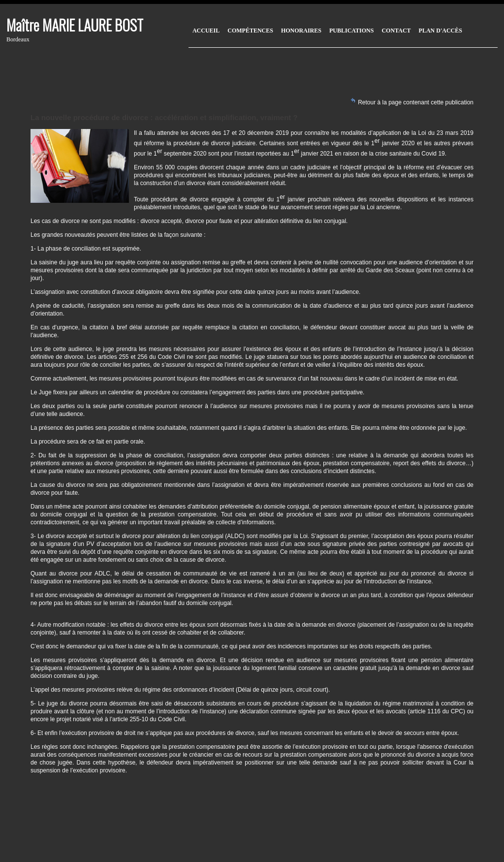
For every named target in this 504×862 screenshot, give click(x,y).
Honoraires (301, 31)
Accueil (206, 31)
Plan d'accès (441, 31)
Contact (396, 31)
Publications (351, 31)
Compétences (250, 31)
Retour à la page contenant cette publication (411, 102)
